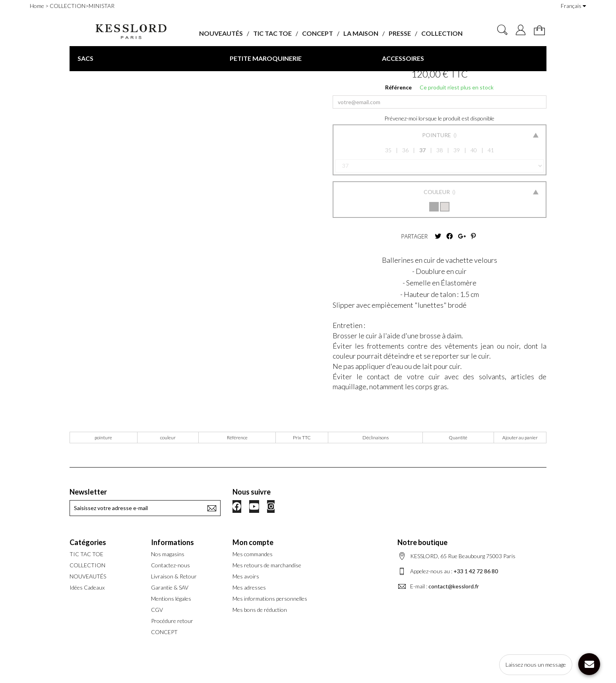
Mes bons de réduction (260, 610)
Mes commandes (253, 554)
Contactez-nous (170, 565)
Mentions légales (171, 599)
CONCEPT (318, 33)
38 (440, 150)
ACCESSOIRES (403, 58)
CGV (157, 610)
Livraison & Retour (174, 576)
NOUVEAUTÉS (221, 33)
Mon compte (253, 542)
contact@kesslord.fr (454, 586)
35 (388, 150)
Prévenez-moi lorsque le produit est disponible (439, 118)
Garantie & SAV (170, 587)
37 (422, 150)
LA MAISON (361, 33)
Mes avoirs (246, 576)
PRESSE (400, 33)
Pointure (437, 135)
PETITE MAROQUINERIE (266, 58)
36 (405, 150)
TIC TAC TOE (272, 33)
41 (491, 150)
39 (457, 150)
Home (37, 6)
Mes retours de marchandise (267, 565)
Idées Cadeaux (87, 587)
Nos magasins (168, 554)
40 (474, 150)
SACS (85, 58)
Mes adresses (249, 587)
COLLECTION (442, 33)
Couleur (437, 192)
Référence (398, 87)
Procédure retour (172, 621)
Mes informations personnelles (270, 599)
